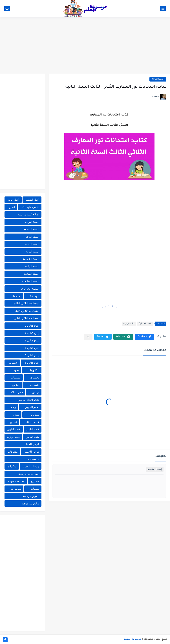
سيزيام (35, 415)
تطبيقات (16, 377)
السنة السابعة (31, 274)
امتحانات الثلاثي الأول (27, 311)
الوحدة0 (35, 296)
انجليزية (13, 363)
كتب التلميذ (33, 429)
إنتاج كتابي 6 (32, 363)
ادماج (12, 207)
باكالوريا (35, 370)
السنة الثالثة (32, 237)
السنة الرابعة (32, 266)
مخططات (34, 459)
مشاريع (35, 481)
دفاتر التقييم (32, 407)
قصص (14, 422)
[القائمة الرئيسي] (163, 8)
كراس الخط (32, 444)
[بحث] (7, 8)
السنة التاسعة (31, 229)
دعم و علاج (17, 392)
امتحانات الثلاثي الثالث (26, 303)
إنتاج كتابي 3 (32, 340)
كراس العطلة (32, 452)
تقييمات (35, 385)
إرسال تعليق (155, 469)
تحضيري (34, 377)
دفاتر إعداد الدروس (28, 400)
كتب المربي (32, 437)
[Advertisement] (85, 46)
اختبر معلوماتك (31, 207)
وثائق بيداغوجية (30, 503)
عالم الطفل (33, 422)
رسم (13, 407)
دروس (36, 392)
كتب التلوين (14, 429)
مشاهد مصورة (16, 481)
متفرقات (13, 452)
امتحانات (16, 296)
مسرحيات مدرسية (29, 474)
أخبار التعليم (32, 200)
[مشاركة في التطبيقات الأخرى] (88, 337)
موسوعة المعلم (132, 639)
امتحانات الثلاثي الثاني (27, 318)
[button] (145, 337)
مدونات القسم (31, 466)
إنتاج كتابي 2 (32, 333)
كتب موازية (129, 324)
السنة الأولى (32, 222)
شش (16, 415)
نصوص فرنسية (31, 496)
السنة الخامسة (31, 259)
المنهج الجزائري (30, 289)
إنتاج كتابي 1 (32, 326)
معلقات (35, 489)
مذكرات (12, 466)
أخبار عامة (13, 200)
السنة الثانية (158, 79)
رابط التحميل (109, 307)
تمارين (16, 385)
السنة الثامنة (32, 244)
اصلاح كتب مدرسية (28, 214)
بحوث (16, 370)
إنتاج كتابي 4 (32, 348)
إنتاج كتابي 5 (32, 355)
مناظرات (16, 489)
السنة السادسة (31, 281)
